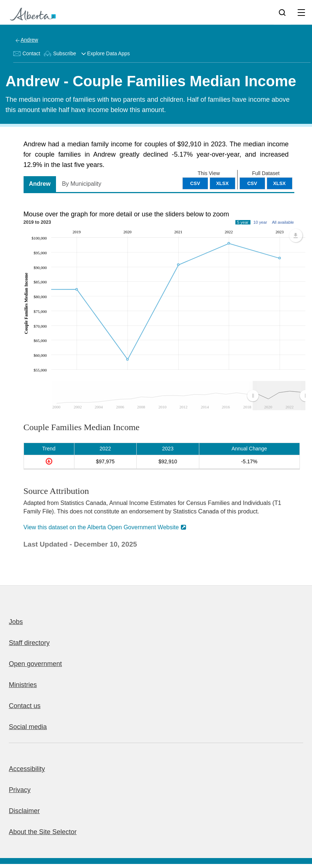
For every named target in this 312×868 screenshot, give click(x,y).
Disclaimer (24, 811)
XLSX (280, 183)
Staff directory (29, 643)
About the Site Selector (43, 832)
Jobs (16, 622)
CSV (252, 183)
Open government (35, 664)
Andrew (29, 40)
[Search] (282, 12)
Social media (28, 727)
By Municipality (82, 184)
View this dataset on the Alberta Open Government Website (101, 527)
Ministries (23, 685)
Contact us (25, 706)
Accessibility (27, 769)
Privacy (20, 790)
